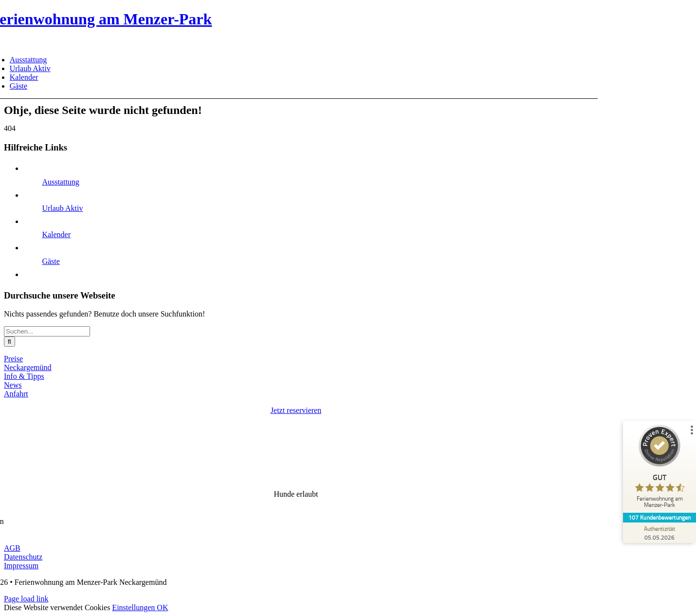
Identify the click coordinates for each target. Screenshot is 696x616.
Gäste (51, 261)
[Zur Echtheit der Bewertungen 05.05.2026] (659, 533)
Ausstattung (60, 182)
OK (162, 607)
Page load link (26, 599)
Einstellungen (134, 607)
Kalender (56, 234)
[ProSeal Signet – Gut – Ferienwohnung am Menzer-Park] (659, 469)
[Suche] (9, 342)
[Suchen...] (47, 331)
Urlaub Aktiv (62, 208)
